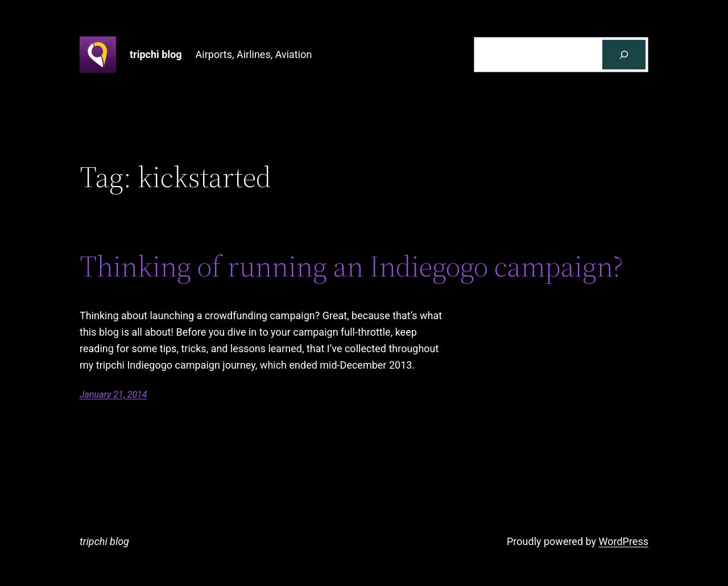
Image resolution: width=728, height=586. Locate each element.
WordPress (624, 541)
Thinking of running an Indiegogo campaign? (351, 266)
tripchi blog (156, 54)
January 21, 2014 (113, 395)
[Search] (624, 55)
